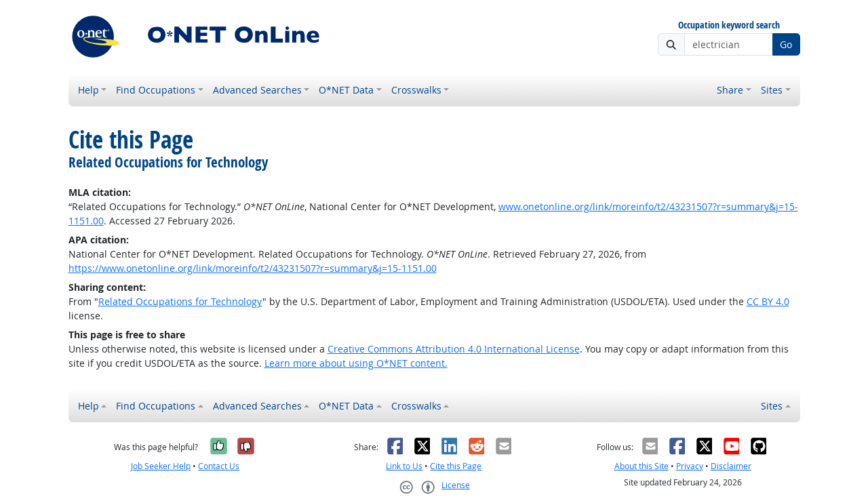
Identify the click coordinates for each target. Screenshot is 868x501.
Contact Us (219, 466)
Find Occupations (156, 90)
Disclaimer (731, 466)
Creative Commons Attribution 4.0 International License (454, 349)
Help (88, 90)
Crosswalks (416, 90)
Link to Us (404, 466)
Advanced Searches (257, 90)
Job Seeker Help (161, 466)
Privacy (690, 466)
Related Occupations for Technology (180, 301)
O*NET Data (346, 90)
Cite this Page (456, 466)
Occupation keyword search (729, 25)
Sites (772, 90)
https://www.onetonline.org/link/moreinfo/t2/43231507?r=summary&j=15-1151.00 (253, 268)
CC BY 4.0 (768, 301)
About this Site (642, 466)
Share (730, 90)
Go (786, 44)
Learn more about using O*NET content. (356, 363)
